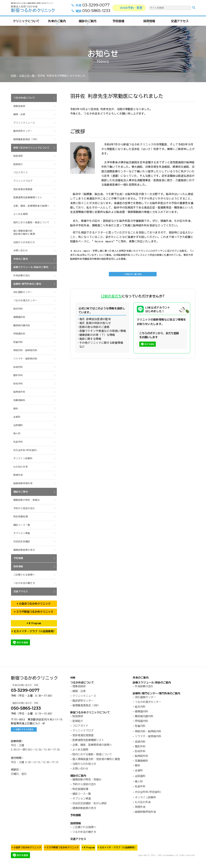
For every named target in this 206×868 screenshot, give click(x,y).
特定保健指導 (21, 517)
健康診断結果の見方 (24, 550)
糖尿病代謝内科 (22, 325)
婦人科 (17, 433)
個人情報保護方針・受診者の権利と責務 (96, 759)
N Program (35, 623)
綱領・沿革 (19, 114)
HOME (14, 76)
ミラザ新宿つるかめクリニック (35, 612)
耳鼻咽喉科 (19, 400)
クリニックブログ (23, 181)
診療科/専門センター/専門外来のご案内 (156, 693)
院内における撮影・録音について (31, 222)
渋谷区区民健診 (22, 542)
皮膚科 (17, 417)
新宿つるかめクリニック (34, 678)
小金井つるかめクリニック (35, 604)
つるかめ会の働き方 (24, 583)
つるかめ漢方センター (25, 301)
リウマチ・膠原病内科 (25, 359)
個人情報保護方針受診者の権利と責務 (24, 232)
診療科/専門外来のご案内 (27, 284)
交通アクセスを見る (25, 729)
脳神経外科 (19, 392)
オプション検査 (22, 533)
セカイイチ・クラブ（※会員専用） (35, 631)
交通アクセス (180, 23)
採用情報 (149, 23)
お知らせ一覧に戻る (134, 275)
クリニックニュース (24, 123)
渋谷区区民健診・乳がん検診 (90, 803)
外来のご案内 (57, 23)
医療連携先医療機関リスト (28, 197)
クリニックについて (26, 23)
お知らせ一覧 (27, 76)
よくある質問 (21, 214)
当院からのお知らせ (24, 242)
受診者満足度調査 (23, 189)
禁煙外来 (18, 475)
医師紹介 (18, 164)
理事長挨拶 (19, 106)
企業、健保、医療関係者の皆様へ (31, 206)
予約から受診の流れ (24, 508)
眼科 (16, 409)
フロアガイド (21, 173)
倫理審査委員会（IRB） (26, 139)
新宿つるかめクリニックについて (32, 148)
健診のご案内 (88, 23)
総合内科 (18, 309)
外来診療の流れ (22, 276)
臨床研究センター (23, 131)
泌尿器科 (18, 425)
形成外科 (18, 384)
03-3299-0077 (88, 7)
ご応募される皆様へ (24, 575)
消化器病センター (23, 292)
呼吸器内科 (19, 334)
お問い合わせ (21, 251)
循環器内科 (19, 317)
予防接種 (118, 23)
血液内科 (18, 367)
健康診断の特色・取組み (27, 500)
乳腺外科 (18, 442)
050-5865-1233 (88, 12)
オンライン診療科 (23, 458)
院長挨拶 (18, 156)
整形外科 (18, 375)
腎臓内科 (18, 342)
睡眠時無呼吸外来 (23, 483)
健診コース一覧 (22, 525)
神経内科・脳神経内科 (25, 350)
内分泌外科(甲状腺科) (25, 450)
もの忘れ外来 (21, 467)
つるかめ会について (24, 98)
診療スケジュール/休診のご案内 (31, 267)
